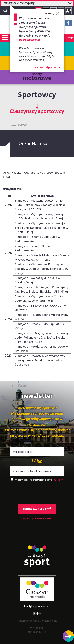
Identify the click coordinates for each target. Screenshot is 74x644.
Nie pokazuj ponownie (47, 68)
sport (37, 562)
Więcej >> (59, 480)
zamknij (52, 14)
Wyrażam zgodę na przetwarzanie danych (34, 480)
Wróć (22, 125)
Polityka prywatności (37, 606)
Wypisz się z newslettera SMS (37, 519)
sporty (37, 77)
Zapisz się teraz (37, 509)
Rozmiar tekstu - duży (69, 11)
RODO (37, 614)
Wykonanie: (37, 630)
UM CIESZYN (49, 621)
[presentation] (37, 492)
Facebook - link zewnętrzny (68, 24)
